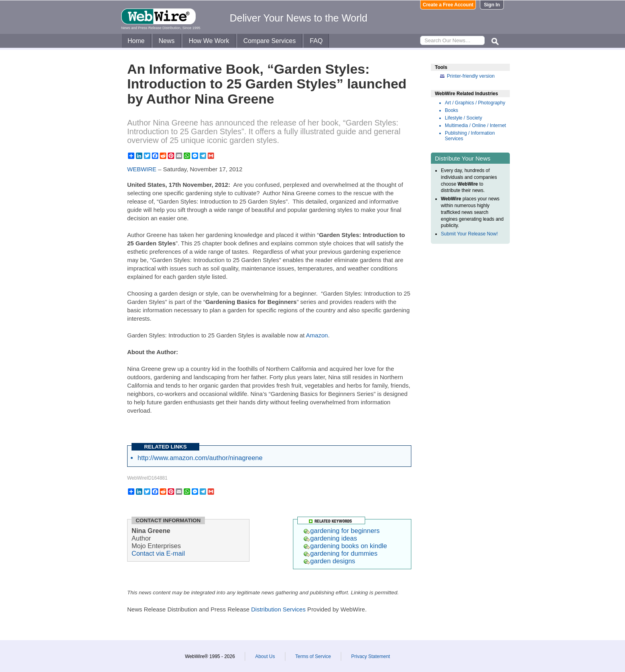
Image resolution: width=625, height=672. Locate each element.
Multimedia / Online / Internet (475, 125)
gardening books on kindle (345, 546)
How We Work (209, 41)
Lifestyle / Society (463, 118)
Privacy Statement (370, 656)
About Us (265, 656)
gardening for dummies (341, 553)
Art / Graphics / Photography (475, 103)
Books (451, 110)
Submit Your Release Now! (469, 234)
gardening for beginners (342, 531)
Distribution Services (278, 609)
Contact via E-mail (158, 553)
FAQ (316, 41)
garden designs (329, 561)
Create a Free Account (448, 5)
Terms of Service (313, 656)
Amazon (317, 335)
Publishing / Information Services (470, 136)
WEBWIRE (142, 169)
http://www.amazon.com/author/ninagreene (200, 458)
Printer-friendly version (471, 76)
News (167, 41)
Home (136, 41)
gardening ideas (330, 538)
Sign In (492, 5)
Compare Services (269, 41)
